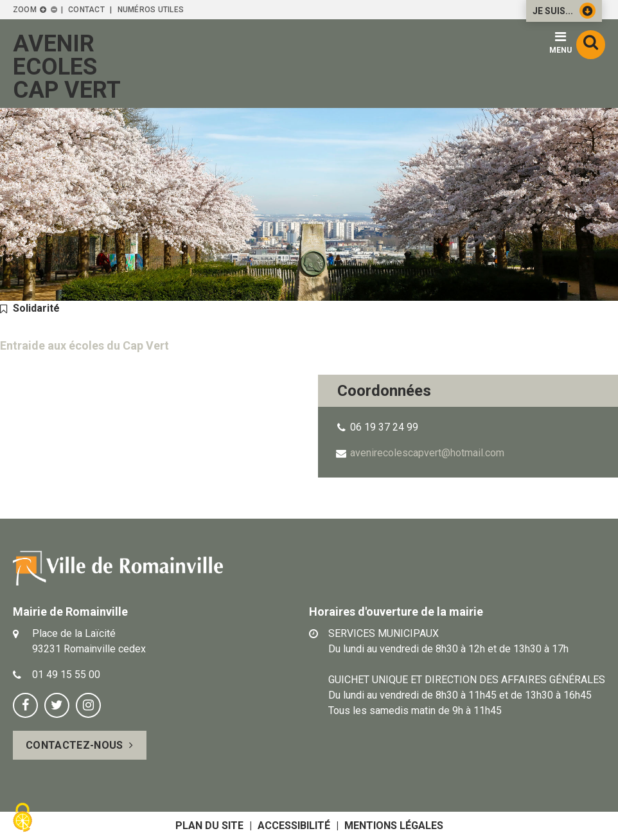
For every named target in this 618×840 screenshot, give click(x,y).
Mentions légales (394, 826)
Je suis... (564, 11)
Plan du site (209, 826)
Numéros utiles (151, 10)
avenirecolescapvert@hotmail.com (427, 453)
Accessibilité (294, 826)
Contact (86, 10)
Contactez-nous (74, 745)
